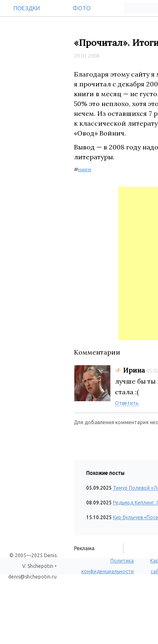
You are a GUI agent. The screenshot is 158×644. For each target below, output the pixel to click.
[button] (80, 438)
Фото (82, 8)
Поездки (27, 8)
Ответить (127, 403)
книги (85, 169)
